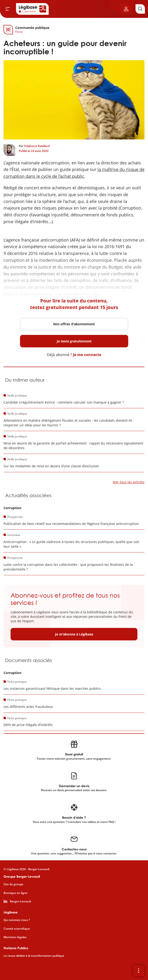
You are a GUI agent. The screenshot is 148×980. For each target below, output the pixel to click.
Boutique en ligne (16, 893)
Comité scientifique (17, 929)
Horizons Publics (16, 948)
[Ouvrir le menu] (8, 9)
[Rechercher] (140, 9)
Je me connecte (87, 355)
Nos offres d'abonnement (74, 324)
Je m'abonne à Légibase (74, 634)
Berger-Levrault (21, 901)
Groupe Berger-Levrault (22, 876)
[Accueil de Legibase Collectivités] (32, 9)
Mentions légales (15, 937)
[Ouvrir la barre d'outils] (139, 971)
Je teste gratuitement (74, 341)
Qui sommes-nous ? (17, 920)
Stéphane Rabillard (37, 146)
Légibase (11, 912)
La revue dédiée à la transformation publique (34, 956)
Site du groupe (13, 884)
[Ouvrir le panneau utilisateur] (126, 9)
